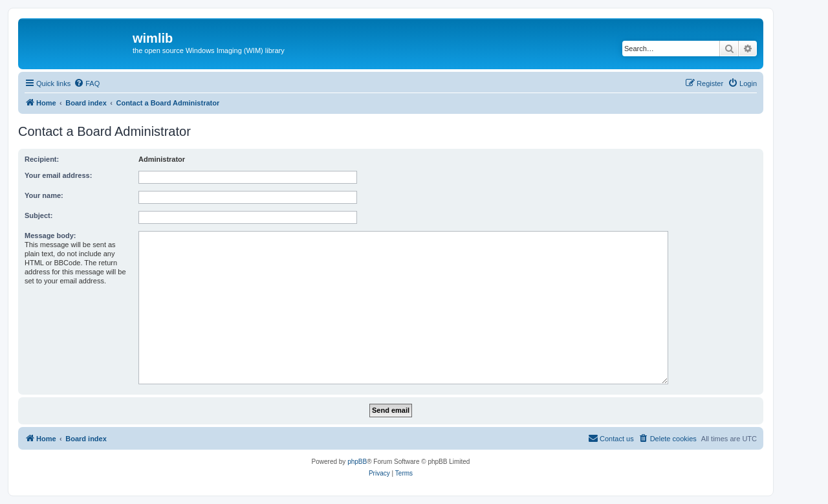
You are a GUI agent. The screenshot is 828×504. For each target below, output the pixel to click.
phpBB (357, 462)
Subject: (38, 215)
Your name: (44, 195)
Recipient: (42, 159)
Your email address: (58, 175)
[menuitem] (87, 83)
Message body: (50, 236)
